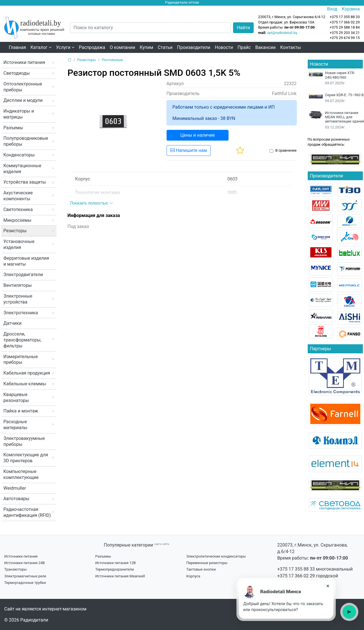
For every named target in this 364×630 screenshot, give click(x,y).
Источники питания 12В (116, 563)
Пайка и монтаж (21, 411)
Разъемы (13, 128)
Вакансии (265, 47)
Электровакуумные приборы (24, 441)
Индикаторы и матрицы (19, 114)
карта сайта (162, 544)
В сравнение (286, 150)
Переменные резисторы (207, 563)
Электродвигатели (23, 275)
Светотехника (18, 209)
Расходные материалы (15, 425)
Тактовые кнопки (201, 569)
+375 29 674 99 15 (345, 38)
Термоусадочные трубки (25, 583)
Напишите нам (189, 150)
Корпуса (193, 576)
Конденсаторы (19, 155)
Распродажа (92, 47)
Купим (147, 47)
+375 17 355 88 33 (296, 569)
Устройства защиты (25, 182)
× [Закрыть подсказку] (328, 586)
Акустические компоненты (18, 196)
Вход (332, 9)
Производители (194, 47)
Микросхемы (17, 220)
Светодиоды (17, 73)
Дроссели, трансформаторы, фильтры (22, 340)
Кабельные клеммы (25, 384)
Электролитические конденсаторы (216, 556)
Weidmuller (15, 488)
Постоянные (112, 60)
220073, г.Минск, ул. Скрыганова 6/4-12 (292, 17)
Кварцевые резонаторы (16, 397)
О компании (122, 47)
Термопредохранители (115, 569)
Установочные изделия (19, 244)
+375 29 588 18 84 (345, 27)
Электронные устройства (18, 299)
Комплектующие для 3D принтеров (26, 458)
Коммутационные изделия (22, 169)
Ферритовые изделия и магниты (26, 261)
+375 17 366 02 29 (296, 576)
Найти (243, 28)
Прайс (244, 47)
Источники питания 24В (24, 563)
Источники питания (24, 62)
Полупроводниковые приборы (26, 141)
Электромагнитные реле (25, 576)
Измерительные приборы (21, 360)
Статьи (165, 47)
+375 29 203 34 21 (345, 33)
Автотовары (16, 499)
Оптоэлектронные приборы (23, 87)
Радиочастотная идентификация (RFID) (27, 512)
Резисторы (15, 231)
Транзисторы (15, 569)
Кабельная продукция (27, 373)
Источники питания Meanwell (120, 576)
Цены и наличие (198, 135)
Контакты (291, 47)
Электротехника (21, 313)
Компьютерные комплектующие (21, 474)
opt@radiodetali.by (282, 33)
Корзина (351, 9)
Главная (17, 47)
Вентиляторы (18, 285)
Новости (224, 47)
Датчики (12, 323)
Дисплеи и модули (23, 100)
